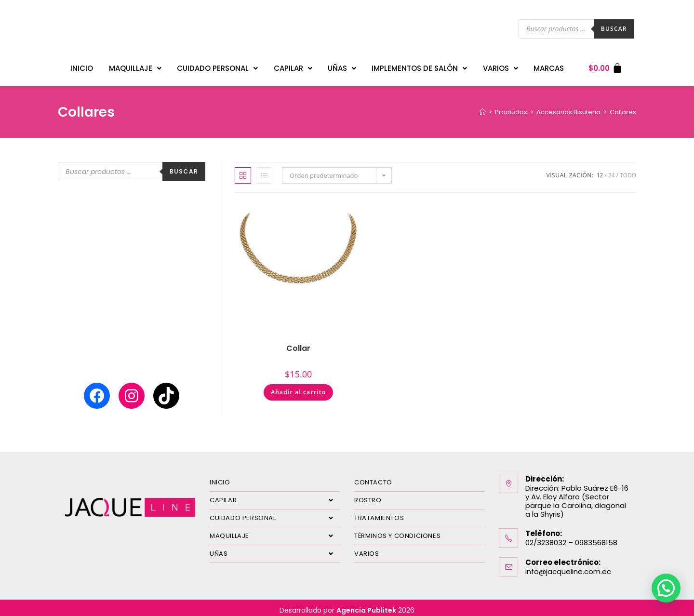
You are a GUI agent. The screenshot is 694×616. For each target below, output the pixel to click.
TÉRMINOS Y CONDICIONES (397, 531)
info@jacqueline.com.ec (568, 567)
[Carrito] (606, 66)
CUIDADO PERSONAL (217, 66)
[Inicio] (483, 107)
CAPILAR (293, 66)
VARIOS (500, 66)
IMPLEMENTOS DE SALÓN (419, 66)
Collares (623, 107)
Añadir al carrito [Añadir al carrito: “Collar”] (298, 387)
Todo (628, 170)
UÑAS (342, 66)
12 (600, 170)
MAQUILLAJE (135, 66)
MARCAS (549, 66)
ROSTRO (368, 495)
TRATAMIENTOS (379, 513)
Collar (298, 343)
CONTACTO (373, 477)
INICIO (82, 66)
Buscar (614, 29)
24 (612, 170)
